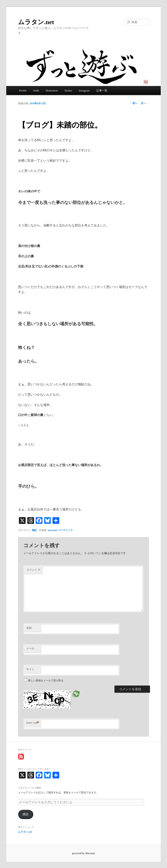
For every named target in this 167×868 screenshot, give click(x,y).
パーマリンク (65, 530)
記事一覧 (102, 90)
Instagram (84, 90)
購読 (26, 814)
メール (30, 648)
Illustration (52, 90)
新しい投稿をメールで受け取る (46, 680)
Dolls (36, 90)
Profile (23, 90)
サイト (30, 669)
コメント (33, 570)
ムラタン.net (36, 22)
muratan (53, 530)
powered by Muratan (83, 853)
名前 (29, 628)
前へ (133, 103)
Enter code (33, 723)
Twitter (68, 90)
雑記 (34, 530)
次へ (145, 103)
